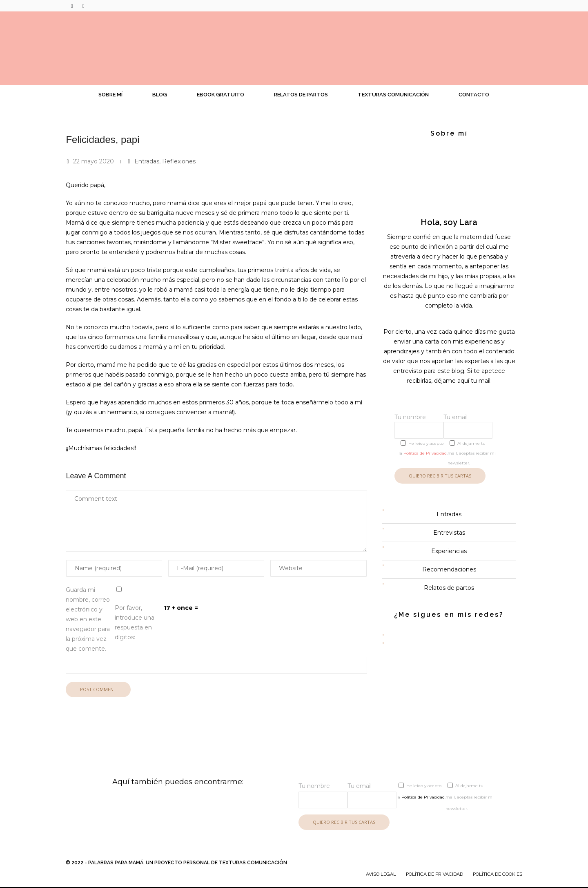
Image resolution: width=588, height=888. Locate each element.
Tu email (468, 426)
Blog (160, 95)
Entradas (147, 161)
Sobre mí (110, 95)
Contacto (474, 95)
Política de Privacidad (425, 453)
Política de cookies (498, 874)
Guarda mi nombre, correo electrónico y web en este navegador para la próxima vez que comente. (88, 619)
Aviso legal (381, 874)
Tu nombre (419, 426)
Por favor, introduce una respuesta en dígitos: (135, 622)
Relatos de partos (301, 95)
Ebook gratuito (220, 95)
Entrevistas (449, 533)
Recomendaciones (449, 569)
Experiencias (449, 551)
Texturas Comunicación (393, 95)
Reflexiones (179, 161)
